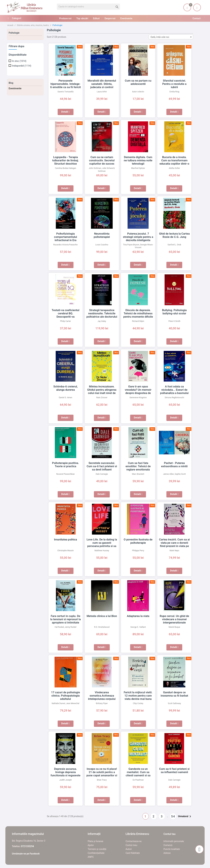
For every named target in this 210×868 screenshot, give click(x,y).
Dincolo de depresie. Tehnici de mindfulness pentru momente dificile (138, 313)
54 (173, 816)
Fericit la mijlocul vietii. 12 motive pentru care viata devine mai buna (138, 696)
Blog (11, 83)
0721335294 (27, 846)
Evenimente (15, 88)
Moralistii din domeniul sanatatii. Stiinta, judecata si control (102, 84)
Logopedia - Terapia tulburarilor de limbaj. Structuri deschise (65, 160)
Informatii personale (174, 841)
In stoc (19, 61)
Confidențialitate (96, 853)
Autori (129, 849)
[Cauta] (88, 7)
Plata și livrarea (95, 841)
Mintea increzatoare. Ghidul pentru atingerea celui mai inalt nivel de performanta (102, 390)
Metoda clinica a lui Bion (102, 616)
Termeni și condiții (97, 849)
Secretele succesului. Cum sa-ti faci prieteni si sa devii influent (102, 466)
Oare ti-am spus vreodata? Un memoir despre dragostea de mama (138, 390)
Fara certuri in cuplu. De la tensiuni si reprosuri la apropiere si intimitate (65, 619)
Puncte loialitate (172, 849)
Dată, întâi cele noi (172, 37)
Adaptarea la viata (138, 616)
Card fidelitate (133, 853)
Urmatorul (185, 816)
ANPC (91, 857)
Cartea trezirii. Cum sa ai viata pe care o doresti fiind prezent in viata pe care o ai (174, 543)
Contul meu (131, 845)
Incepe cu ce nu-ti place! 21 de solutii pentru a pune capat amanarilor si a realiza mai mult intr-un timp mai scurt (102, 775)
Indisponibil (22, 66)
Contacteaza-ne (134, 841)
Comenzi (168, 845)
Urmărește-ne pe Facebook (26, 854)
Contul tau (170, 834)
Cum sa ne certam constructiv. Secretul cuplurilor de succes (102, 160)
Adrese (167, 853)
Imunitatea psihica (65, 539)
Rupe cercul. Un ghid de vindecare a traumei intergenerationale (174, 619)
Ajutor (91, 845)
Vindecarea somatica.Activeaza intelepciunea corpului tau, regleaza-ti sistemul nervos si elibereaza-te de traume (102, 699)
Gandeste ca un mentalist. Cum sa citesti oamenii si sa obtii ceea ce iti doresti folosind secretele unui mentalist (138, 775)
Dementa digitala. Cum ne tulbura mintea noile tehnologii (138, 160)
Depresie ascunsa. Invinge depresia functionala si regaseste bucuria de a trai (66, 772)
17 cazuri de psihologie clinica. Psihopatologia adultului (65, 696)
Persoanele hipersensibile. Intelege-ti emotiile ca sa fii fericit (66, 84)
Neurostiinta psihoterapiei (102, 234)
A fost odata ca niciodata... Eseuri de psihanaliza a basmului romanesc (174, 390)
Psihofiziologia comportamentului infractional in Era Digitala (66, 237)
